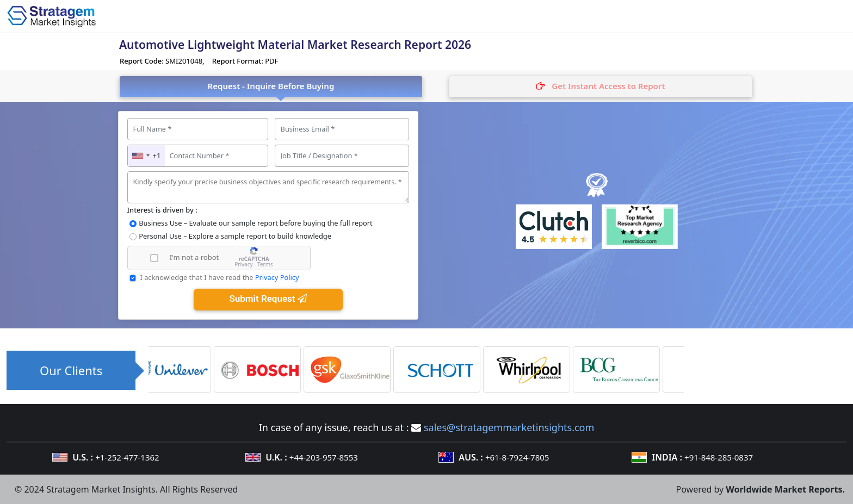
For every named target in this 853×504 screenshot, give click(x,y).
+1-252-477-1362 (127, 457)
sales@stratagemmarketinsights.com (509, 427)
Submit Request (268, 298)
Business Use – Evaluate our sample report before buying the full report (255, 223)
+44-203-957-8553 (324, 457)
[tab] (601, 86)
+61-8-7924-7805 (517, 457)
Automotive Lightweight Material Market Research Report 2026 (295, 45)
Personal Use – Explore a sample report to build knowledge (235, 236)
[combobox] (147, 156)
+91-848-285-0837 (719, 457)
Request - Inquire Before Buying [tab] (271, 86)
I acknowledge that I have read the (219, 277)
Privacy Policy (277, 277)
